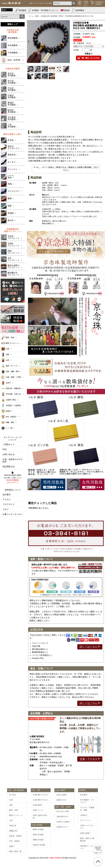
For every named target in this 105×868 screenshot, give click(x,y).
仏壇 (7, 349)
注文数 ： (78, 50)
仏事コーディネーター (13, 514)
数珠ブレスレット (50, 10)
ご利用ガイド (9, 444)
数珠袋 (65, 10)
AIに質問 (49, 3)
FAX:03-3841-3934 (13, 478)
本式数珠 (33, 10)
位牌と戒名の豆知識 (40, 817)
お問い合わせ (9, 454)
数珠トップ (7, 10)
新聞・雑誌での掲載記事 (87, 840)
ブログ (41, 3)
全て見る (13, 795)
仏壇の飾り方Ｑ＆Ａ (41, 795)
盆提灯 (12, 846)
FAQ (5, 449)
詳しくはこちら (90, 647)
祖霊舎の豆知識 (39, 845)
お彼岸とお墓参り (63, 822)
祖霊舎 (8, 411)
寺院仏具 (13, 826)
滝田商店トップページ (87, 847)
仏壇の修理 (37, 805)
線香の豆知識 (38, 835)
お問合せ (84, 815)
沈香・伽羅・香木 (12, 371)
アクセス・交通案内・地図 (87, 809)
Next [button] (68, 42)
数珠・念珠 (10, 337)
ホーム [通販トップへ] (31, 16)
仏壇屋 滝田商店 (55, 858)
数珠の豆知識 (38, 829)
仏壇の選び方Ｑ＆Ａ (41, 800)
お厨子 (8, 383)
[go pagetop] (98, 861)
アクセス (7, 499)
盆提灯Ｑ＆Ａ (62, 800)
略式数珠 (21, 10)
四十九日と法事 (63, 811)
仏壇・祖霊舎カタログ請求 (13, 460)
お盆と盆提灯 (62, 795)
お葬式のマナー (63, 827)
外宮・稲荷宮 (14, 841)
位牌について (38, 810)
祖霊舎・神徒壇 (15, 836)
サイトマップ (85, 820)
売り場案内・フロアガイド (87, 801)
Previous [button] (29, 42)
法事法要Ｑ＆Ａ (63, 817)
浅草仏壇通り (85, 833)
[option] (48, 42)
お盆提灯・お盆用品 (13, 405)
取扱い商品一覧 (15, 851)
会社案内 (7, 495)
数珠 (37, 16)
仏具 (11, 820)
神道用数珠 (78, 10)
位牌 (7, 354)
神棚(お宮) (13, 831)
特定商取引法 (9, 467)
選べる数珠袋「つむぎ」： (84, 43)
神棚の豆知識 (38, 840)
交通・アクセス (90, 759)
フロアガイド (9, 504)
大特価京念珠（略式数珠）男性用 (52, 16)
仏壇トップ (33, 3)
